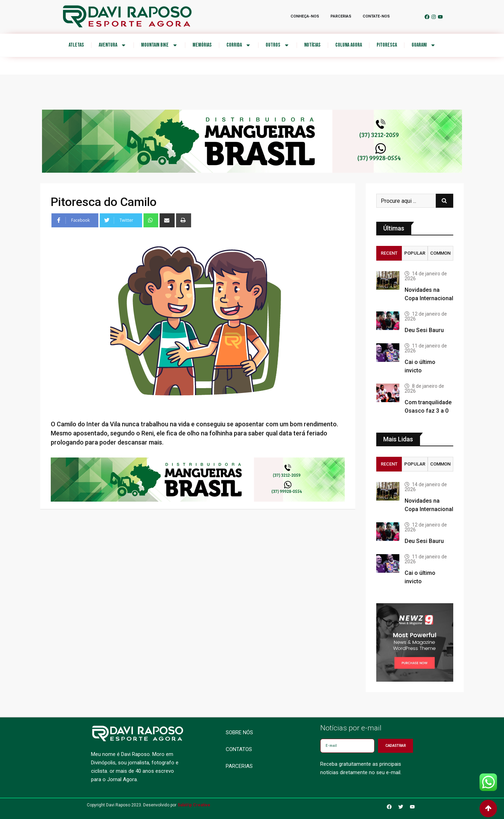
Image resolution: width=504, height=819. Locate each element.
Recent (389, 253)
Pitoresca (387, 45)
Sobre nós (239, 732)
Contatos (239, 749)
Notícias (312, 45)
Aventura (113, 45)
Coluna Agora (349, 45)
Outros (278, 45)
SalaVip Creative (194, 805)
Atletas (76, 45)
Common (440, 253)
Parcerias (239, 766)
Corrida (239, 45)
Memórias (202, 45)
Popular (415, 253)
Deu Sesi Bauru (424, 330)
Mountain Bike (159, 45)
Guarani (424, 45)
